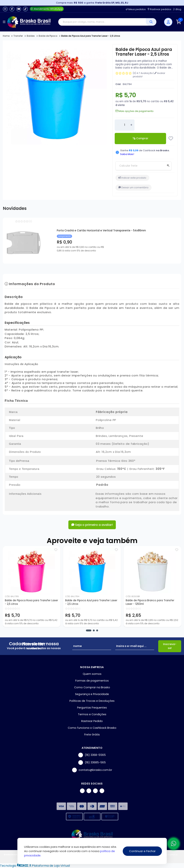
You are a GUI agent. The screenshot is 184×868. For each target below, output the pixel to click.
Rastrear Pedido (92, 721)
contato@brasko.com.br (92, 770)
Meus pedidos (136, 9)
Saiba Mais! (127, 154)
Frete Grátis (92, 735)
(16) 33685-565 (92, 763)
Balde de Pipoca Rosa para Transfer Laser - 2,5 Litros (31, 602)
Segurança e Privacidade (92, 694)
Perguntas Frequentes (92, 708)
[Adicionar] (131, 125)
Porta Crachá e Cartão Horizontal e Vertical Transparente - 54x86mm (101, 231)
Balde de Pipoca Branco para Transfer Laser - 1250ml (150, 602)
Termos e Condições (92, 714)
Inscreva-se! (170, 646)
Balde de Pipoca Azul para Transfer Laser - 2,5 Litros (91, 602)
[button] (89, 630)
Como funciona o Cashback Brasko (92, 728)
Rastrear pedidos (159, 9)
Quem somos (92, 674)
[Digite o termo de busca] (102, 22)
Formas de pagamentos (92, 681)
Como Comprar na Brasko (92, 687)
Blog (177, 9)
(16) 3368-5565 (92, 755)
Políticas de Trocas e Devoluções (92, 701)
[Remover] (118, 125)
